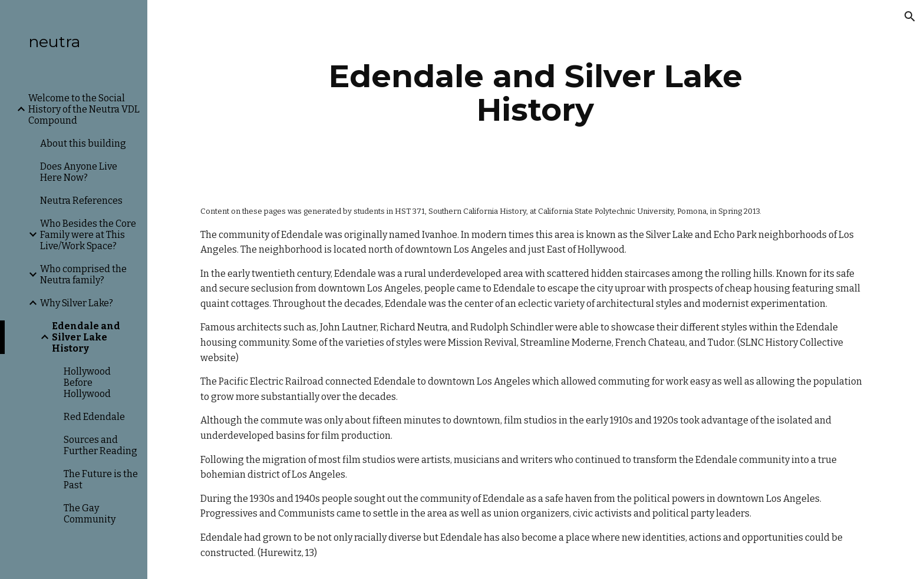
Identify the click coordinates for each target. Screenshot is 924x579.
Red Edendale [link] (94, 417)
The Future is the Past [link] (101, 479)
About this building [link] (83, 143)
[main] (536, 93)
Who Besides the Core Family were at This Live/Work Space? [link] (88, 235)
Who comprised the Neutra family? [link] (83, 274)
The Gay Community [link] (90, 514)
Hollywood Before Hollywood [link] (87, 383)
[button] (910, 16)
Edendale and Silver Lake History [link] (86, 337)
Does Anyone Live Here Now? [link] (79, 172)
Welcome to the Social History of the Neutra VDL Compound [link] (84, 109)
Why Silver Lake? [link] (77, 303)
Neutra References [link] (81, 201)
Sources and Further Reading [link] (100, 445)
